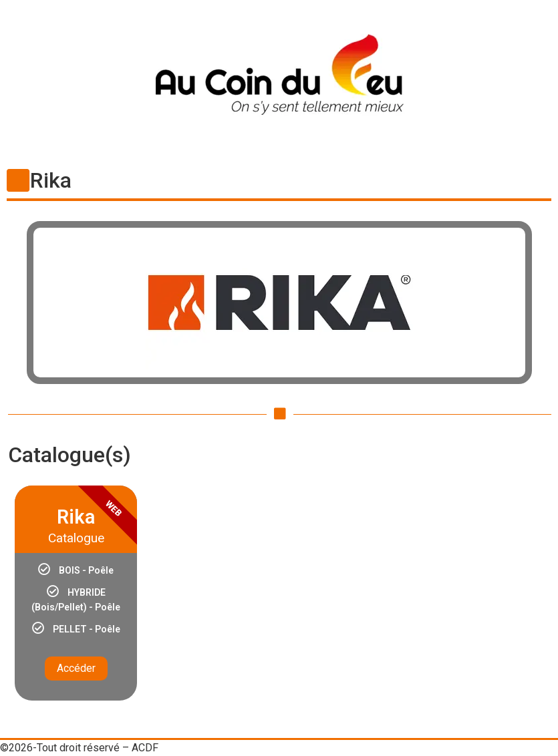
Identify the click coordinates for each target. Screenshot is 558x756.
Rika (51, 180)
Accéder (76, 668)
